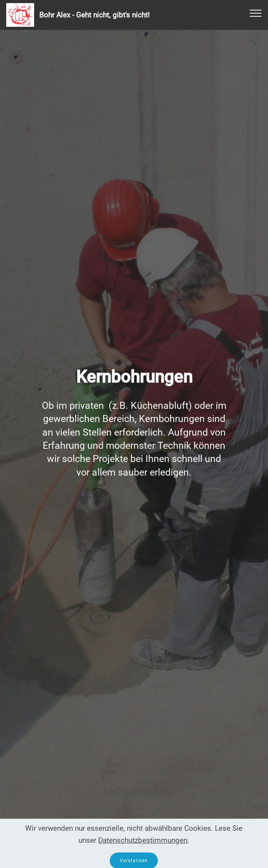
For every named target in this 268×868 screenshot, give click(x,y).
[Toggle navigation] (256, 13)
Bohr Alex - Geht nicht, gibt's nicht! (94, 15)
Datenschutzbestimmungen (143, 848)
